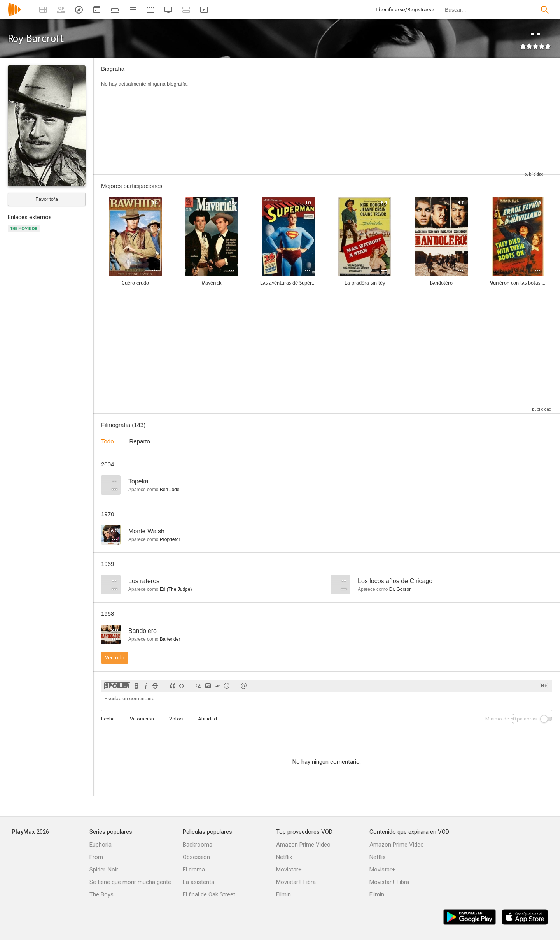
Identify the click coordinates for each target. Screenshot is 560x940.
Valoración (142, 719)
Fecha (108, 719)
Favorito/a (47, 199)
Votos (176, 719)
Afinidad (207, 719)
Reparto (140, 441)
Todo (108, 441)
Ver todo (115, 658)
